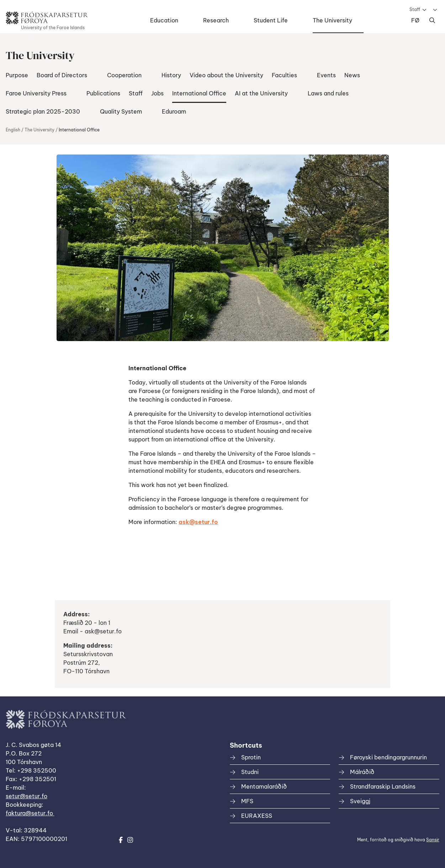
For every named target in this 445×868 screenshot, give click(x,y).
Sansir (433, 840)
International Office (199, 93)
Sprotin (251, 757)
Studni (250, 772)
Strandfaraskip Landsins (383, 786)
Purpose (17, 75)
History (171, 75)
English (13, 130)
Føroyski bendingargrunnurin (388, 757)
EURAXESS (257, 816)
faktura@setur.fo (30, 813)
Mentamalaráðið (264, 786)
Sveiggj (360, 801)
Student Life (271, 20)
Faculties (284, 75)
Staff (415, 9)
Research (216, 20)
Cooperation (124, 75)
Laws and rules (328, 93)
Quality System (121, 111)
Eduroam (174, 111)
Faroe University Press (36, 93)
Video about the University (226, 75)
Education (164, 20)
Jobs (157, 93)
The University (332, 20)
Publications (103, 93)
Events (326, 75)
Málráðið (362, 772)
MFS (247, 801)
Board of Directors (62, 75)
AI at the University (261, 93)
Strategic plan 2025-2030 (43, 111)
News (352, 75)
